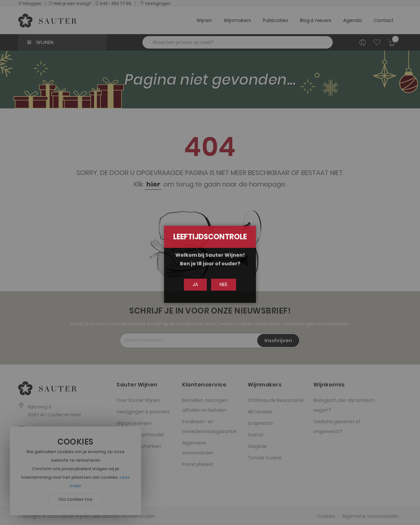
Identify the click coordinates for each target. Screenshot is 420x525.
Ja (197, 284)
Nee (222, 284)
